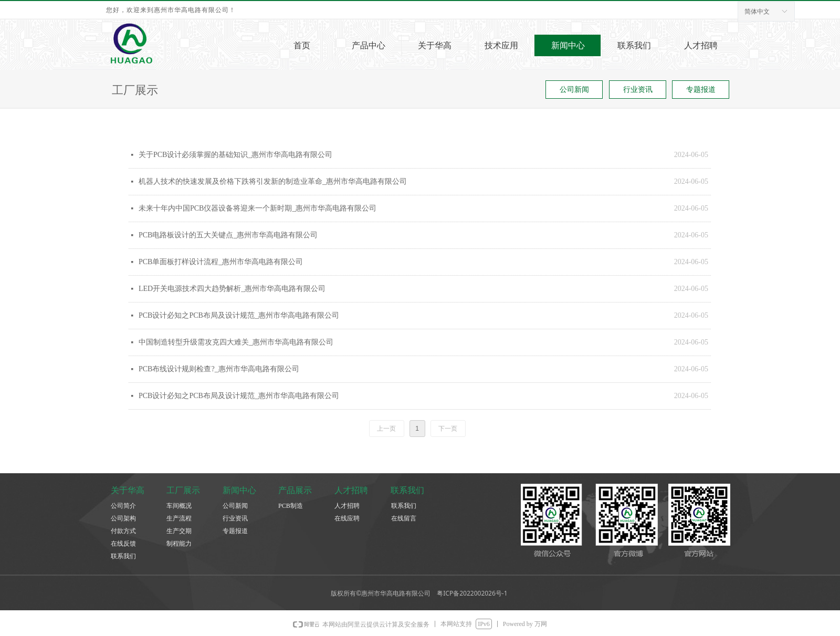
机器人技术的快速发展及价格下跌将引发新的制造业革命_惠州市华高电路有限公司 (273, 181)
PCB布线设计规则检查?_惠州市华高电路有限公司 (219, 369)
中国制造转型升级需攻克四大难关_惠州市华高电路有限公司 (236, 342)
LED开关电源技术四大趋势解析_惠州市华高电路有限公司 (232, 289)
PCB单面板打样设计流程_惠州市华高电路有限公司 (221, 262)
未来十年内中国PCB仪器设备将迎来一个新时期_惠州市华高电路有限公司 (258, 208)
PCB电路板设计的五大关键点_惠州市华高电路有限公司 (228, 235)
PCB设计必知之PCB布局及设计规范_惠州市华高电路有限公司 (239, 315)
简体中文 (757, 12)
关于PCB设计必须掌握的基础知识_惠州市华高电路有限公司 (235, 155)
